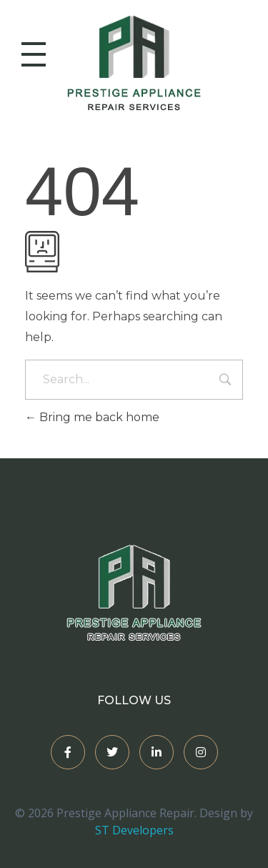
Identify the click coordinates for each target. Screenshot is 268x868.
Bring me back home (92, 417)
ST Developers (134, 830)
